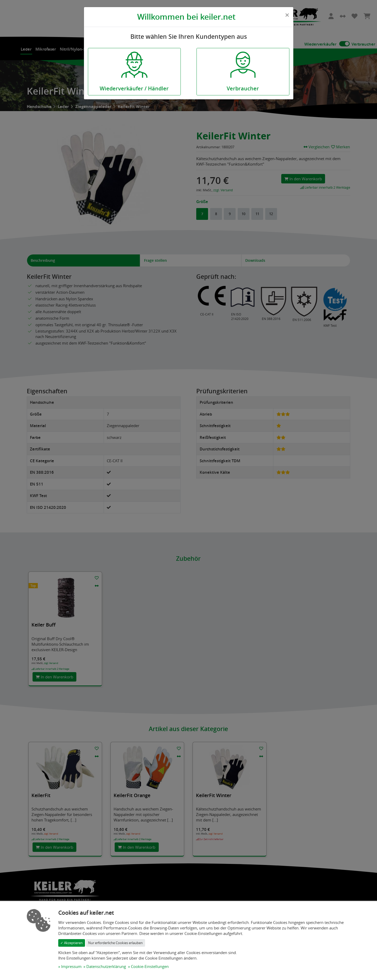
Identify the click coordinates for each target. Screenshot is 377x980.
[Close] (287, 15)
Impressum (71, 966)
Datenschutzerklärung (106, 966)
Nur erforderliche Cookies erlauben (115, 943)
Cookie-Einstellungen (150, 966)
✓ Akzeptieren (71, 943)
